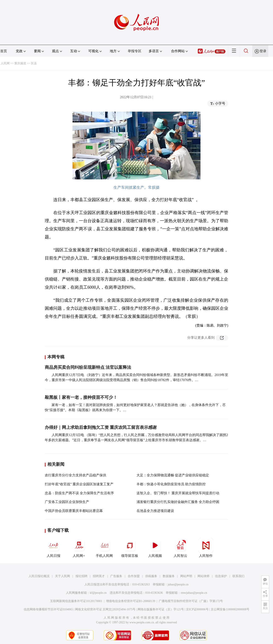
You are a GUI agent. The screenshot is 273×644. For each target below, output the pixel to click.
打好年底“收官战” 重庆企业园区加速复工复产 (79, 484)
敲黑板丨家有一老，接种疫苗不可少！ (81, 397)
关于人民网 (62, 576)
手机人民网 (104, 548)
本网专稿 (56, 357)
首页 (4, 51)
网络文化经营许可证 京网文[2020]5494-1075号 (105, 609)
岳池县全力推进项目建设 (155, 511)
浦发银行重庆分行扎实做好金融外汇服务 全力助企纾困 (178, 502)
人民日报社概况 (39, 576)
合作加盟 (134, 576)
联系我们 (238, 576)
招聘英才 (99, 576)
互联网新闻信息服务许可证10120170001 (76, 601)
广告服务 (116, 576)
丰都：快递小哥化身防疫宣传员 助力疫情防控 (171, 484)
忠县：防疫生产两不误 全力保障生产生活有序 (79, 493)
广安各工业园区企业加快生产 (67, 502)
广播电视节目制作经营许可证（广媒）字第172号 (191, 601)
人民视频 (155, 548)
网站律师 (203, 576)
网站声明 (186, 576)
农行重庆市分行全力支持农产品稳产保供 (76, 475)
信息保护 (221, 576)
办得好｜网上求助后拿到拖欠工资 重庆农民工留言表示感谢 (101, 427)
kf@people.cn (98, 593)
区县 (34, 63)
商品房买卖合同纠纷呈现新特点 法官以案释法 (88, 367)
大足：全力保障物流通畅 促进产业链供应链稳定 (173, 475)
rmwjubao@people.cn (194, 593)
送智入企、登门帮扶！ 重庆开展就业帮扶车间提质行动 (178, 493)
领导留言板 (130, 548)
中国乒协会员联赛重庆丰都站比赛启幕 (74, 511)
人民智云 (180, 548)
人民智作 (206, 548)
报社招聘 (81, 576)
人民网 (5, 63)
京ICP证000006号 (197, 609)
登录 (263, 51)
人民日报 (54, 548)
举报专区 (135, 51)
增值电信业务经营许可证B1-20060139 (131, 601)
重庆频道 (20, 63)
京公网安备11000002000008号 (230, 609)
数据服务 (169, 576)
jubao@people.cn (178, 584)
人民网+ (79, 548)
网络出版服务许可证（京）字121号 (161, 609)
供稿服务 (151, 576)
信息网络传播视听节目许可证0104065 (48, 609)
